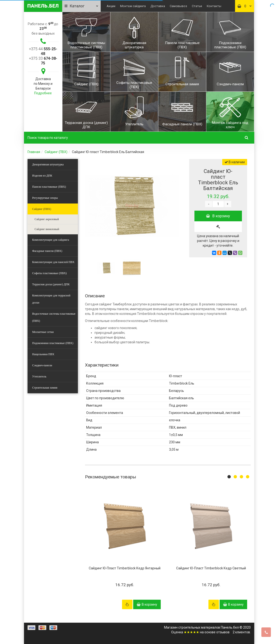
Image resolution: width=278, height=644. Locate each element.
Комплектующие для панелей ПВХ (53, 262)
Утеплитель (39, 376)
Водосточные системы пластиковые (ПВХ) (54, 317)
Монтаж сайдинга (133, 6)
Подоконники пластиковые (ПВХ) (53, 343)
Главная (34, 152)
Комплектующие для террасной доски (51, 299)
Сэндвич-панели (42, 365)
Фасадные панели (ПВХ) (47, 251)
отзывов (223, 632)
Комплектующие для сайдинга (51, 240)
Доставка (158, 6)
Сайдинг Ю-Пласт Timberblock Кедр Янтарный (125, 568)
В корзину (218, 216)
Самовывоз (178, 6)
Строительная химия (45, 388)
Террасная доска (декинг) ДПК (51, 284)
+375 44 (43, 51)
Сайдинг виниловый (47, 229)
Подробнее (43, 93)
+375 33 (43, 61)
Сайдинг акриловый (47, 219)
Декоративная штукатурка (48, 164)
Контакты (214, 6)
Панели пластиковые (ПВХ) (49, 187)
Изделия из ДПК (42, 176)
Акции (111, 6)
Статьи (197, 6)
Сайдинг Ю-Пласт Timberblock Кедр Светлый (211, 568)
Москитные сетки (43, 332)
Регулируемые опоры (45, 198)
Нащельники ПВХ (43, 354)
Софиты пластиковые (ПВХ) (50, 273)
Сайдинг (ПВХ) (56, 152)
